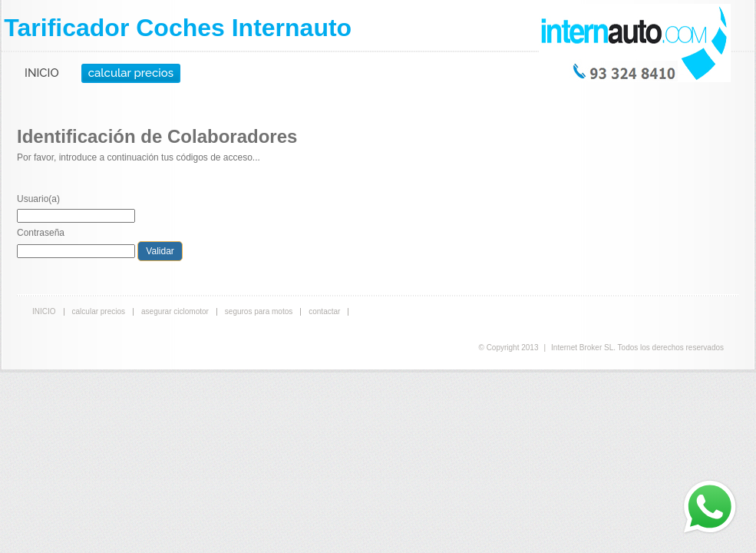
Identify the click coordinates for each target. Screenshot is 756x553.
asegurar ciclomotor (175, 311)
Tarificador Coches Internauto (178, 28)
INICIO (42, 73)
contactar (324, 311)
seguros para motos (259, 311)
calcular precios (131, 73)
